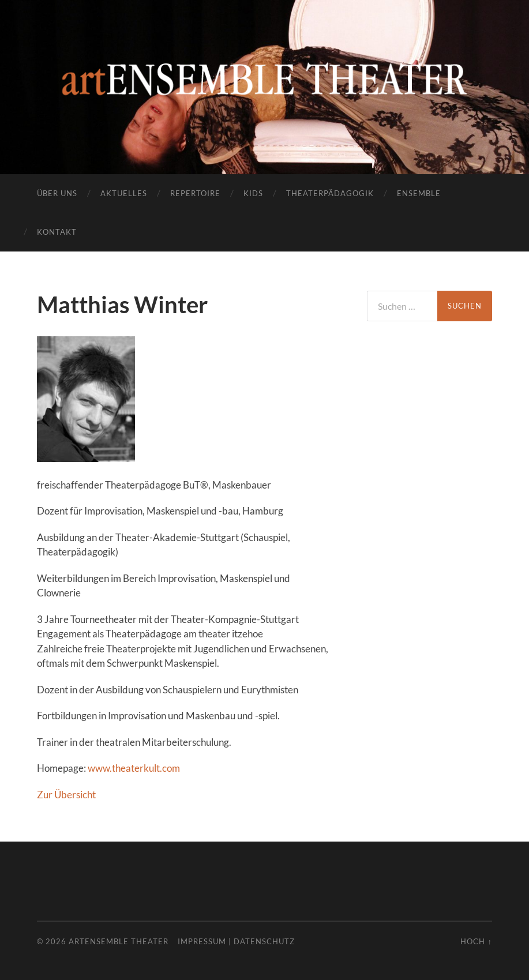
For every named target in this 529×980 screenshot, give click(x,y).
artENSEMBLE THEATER (119, 941)
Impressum (202, 941)
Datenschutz (264, 941)
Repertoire (195, 193)
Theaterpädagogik (330, 193)
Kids (253, 193)
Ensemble (419, 193)
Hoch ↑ (476, 941)
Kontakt (57, 232)
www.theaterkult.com (134, 768)
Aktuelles (124, 193)
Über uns (57, 193)
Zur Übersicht (66, 795)
